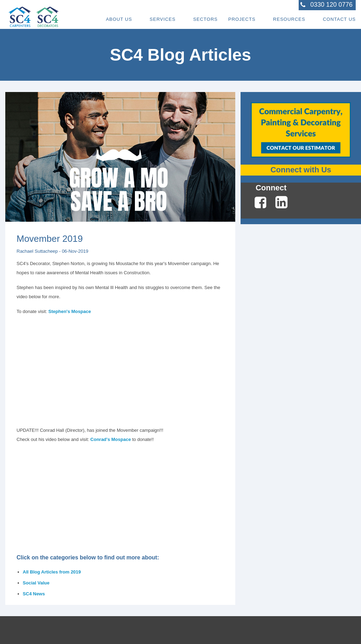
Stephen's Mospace (70, 311)
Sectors (205, 19)
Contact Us (339, 19)
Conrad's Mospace (111, 439)
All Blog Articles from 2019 (52, 572)
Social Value (36, 583)
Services (163, 19)
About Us (119, 19)
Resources (289, 19)
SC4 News (34, 594)
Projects (242, 19)
